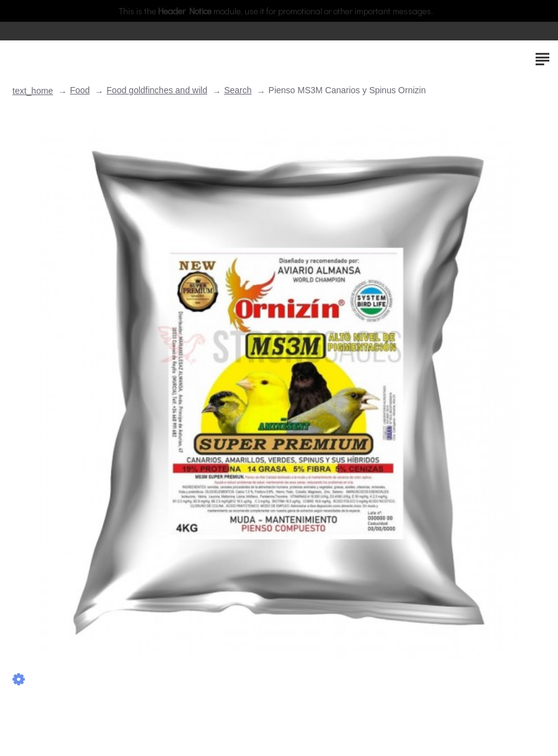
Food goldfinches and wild (157, 90)
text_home (33, 91)
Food (80, 90)
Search (238, 90)
